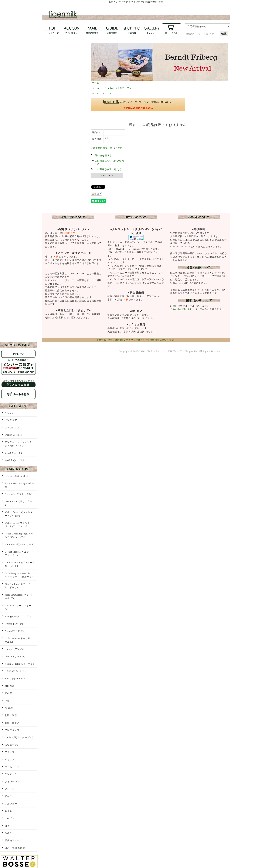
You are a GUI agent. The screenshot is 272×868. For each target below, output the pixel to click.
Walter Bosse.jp (13, 435)
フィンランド (12, 782)
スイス (8, 811)
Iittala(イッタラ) (14, 624)
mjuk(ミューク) (13, 453)
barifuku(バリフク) (15, 460)
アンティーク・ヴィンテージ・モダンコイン (19, 444)
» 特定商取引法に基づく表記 (107, 148)
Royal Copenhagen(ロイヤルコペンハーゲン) (19, 535)
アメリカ (10, 789)
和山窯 (8, 693)
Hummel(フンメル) (15, 649)
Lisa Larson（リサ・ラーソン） (20, 503)
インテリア (11, 420)
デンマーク (111, 93)
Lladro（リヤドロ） (16, 657)
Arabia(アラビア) (14, 631)
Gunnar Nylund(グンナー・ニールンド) (20, 564)
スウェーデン (12, 745)
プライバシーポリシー (136, 340)
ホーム (95, 83)
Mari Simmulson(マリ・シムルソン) (19, 597)
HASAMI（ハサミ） (16, 671)
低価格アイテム (13, 840)
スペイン (10, 818)
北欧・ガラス (12, 723)
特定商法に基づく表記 (162, 340)
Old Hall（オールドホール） (18, 607)
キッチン (10, 413)
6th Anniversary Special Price (20, 485)
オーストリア (12, 767)
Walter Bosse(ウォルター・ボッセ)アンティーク (20, 525)
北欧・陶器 (11, 715)
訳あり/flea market (15, 848)
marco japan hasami (15, 679)
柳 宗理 (9, 708)
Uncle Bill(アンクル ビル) (19, 737)
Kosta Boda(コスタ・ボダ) (19, 664)
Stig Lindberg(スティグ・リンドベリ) (19, 586)
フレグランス (12, 730)
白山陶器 (10, 686)
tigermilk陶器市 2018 (16, 476)
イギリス (10, 760)
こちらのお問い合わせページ (186, 309)
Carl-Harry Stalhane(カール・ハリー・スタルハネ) (19, 575)
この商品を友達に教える (108, 169)
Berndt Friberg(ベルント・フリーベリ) (19, 554)
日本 (7, 826)
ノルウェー (11, 804)
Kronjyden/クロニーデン (118, 88)
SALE (8, 833)
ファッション (12, 427)
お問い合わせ (115, 340)
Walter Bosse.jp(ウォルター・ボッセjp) (19, 514)
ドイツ (8, 796)
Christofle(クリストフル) (19, 494)
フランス (10, 752)
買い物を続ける (103, 155)
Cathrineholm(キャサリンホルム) (19, 640)
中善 (7, 701)
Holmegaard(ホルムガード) (20, 544)
